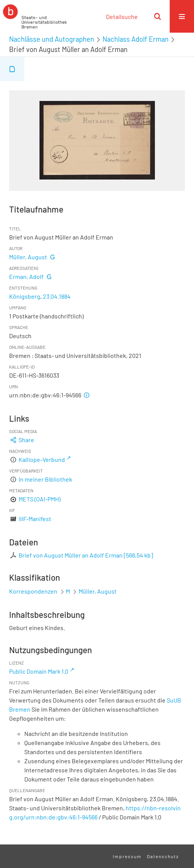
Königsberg (25, 296)
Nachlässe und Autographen (52, 39)
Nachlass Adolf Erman (136, 39)
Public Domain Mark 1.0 (39, 671)
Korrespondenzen (33, 591)
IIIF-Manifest (35, 519)
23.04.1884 (57, 296)
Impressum (127, 856)
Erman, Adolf (26, 276)
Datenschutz (163, 856)
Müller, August (28, 257)
